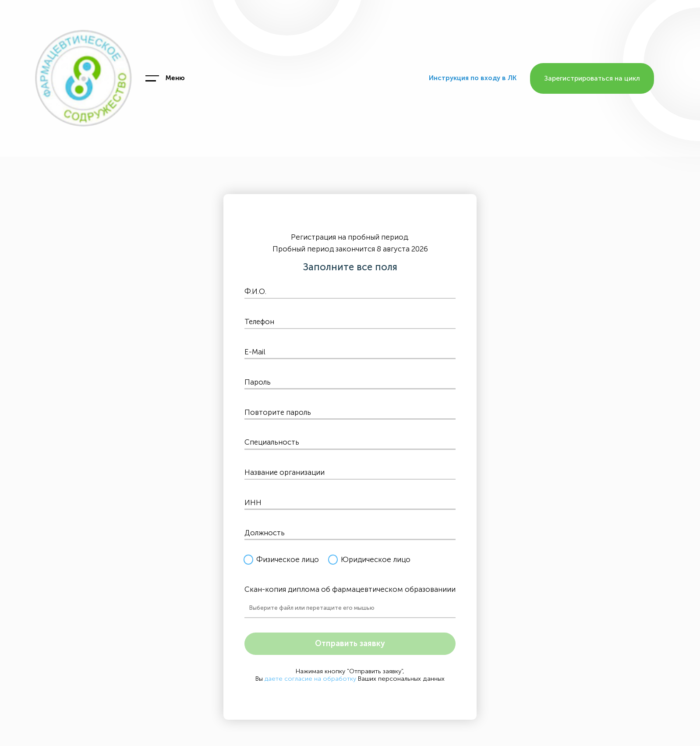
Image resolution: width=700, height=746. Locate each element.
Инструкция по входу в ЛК (473, 78)
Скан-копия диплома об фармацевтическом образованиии (350, 589)
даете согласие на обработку (311, 679)
